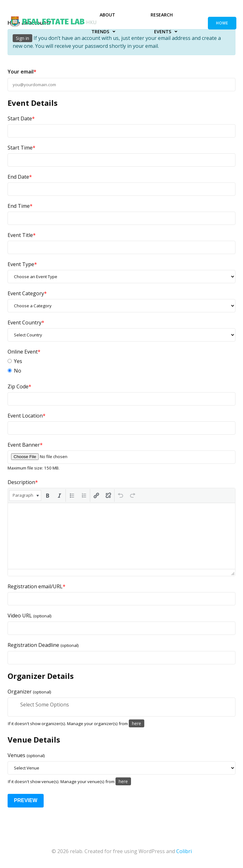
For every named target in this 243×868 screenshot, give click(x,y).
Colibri (184, 851)
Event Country (26, 322)
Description (23, 482)
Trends (105, 32)
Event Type (22, 264)
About (107, 15)
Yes (15, 361)
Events (167, 32)
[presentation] (25, 495)
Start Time (22, 148)
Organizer (29, 692)
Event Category (27, 293)
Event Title (22, 235)
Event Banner (25, 445)
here (137, 723)
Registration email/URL (37, 586)
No (14, 371)
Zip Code (19, 386)
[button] (25, 495)
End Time (20, 206)
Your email (22, 72)
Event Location (27, 416)
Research (162, 15)
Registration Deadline (43, 645)
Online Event (24, 352)
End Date (20, 177)
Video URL (30, 616)
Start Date (21, 118)
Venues (26, 755)
